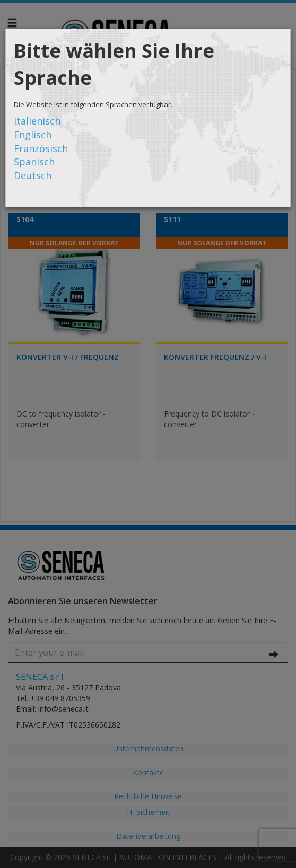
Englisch (33, 135)
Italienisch (37, 121)
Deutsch (33, 175)
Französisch (41, 148)
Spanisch (34, 162)
